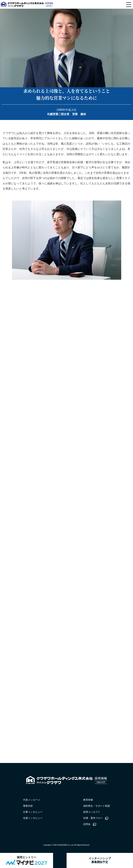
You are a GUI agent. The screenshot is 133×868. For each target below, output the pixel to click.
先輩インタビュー (33, 818)
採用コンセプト (92, 812)
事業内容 (28, 806)
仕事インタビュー (33, 812)
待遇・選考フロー (96, 818)
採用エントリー (27, 861)
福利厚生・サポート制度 (97, 806)
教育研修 (88, 800)
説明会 (90, 824)
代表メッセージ (32, 800)
